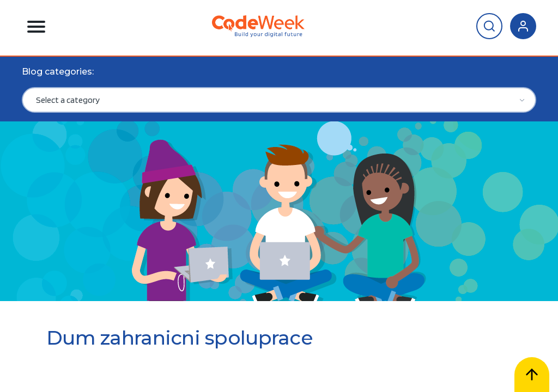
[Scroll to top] (532, 375)
